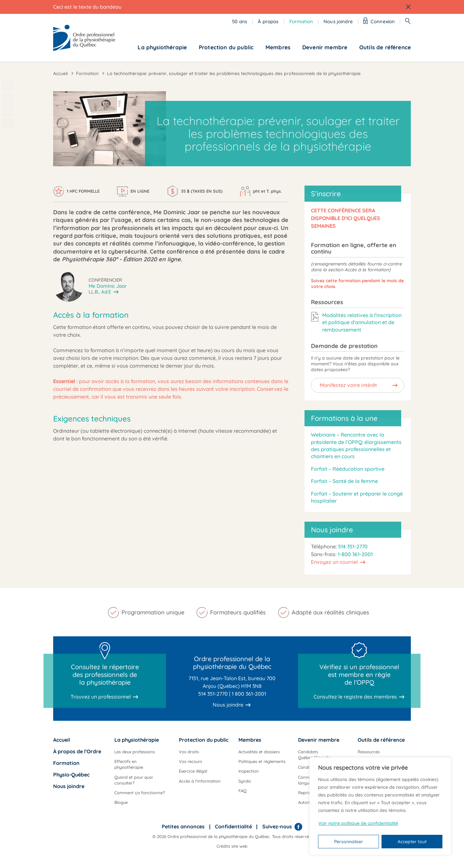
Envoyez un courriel (334, 562)
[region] (380, 806)
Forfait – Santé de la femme (344, 481)
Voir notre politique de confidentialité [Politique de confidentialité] (358, 823)
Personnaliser (349, 842)
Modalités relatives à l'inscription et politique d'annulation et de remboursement (362, 322)
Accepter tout (412, 842)
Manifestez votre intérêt (348, 385)
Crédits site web (232, 846)
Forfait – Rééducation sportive (348, 469)
